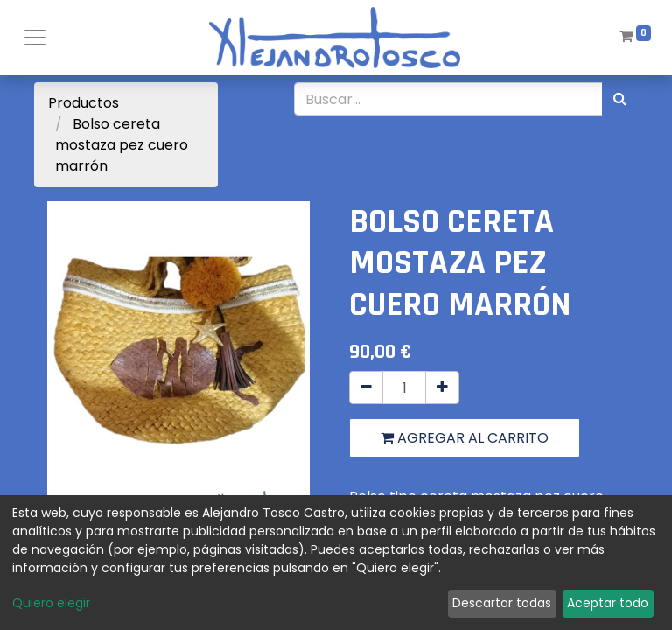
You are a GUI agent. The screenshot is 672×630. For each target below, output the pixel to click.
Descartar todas (502, 603)
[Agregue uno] (442, 388)
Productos (84, 103)
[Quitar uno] (366, 388)
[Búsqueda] (620, 99)
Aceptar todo (608, 603)
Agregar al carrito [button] (465, 438)
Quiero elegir (51, 603)
